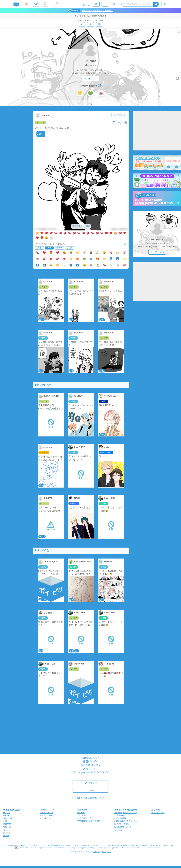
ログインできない (122, 824)
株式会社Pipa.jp (158, 813)
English (6, 813)
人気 (49, 248)
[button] (16, 847)
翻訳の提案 (15, 810)
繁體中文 (7, 827)
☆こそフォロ (90, 78)
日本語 (6, 836)
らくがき (40, 123)
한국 (5, 821)
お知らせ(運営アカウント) (126, 813)
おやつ (59, 248)
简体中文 (7, 824)
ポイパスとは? (47, 818)
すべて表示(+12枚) (81, 226)
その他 (69, 248)
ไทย (5, 830)
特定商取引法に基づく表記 (89, 821)
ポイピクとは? (47, 813)
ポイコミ (118, 830)
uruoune (90, 61)
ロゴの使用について (123, 827)
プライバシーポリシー (87, 818)
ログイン (90, 783)
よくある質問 (120, 818)
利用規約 (81, 813)
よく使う (39, 248)
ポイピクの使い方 (48, 815)
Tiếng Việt (8, 818)
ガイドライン (83, 815)
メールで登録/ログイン (91, 797)
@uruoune (92, 65)
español (7, 815)
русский (7, 833)
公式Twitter (120, 815)
